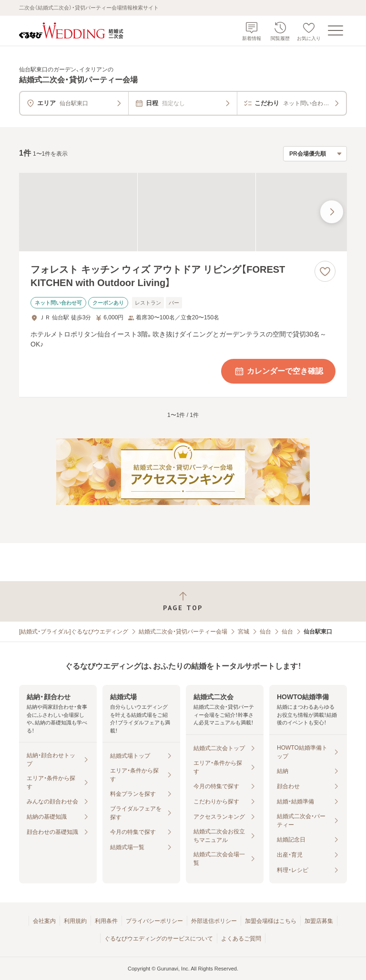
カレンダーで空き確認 (278, 371)
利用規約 (75, 921)
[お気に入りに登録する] (325, 271)
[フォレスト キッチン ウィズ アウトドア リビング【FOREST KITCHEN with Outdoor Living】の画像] (183, 212)
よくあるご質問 (241, 939)
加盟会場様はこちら (271, 921)
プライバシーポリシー (154, 921)
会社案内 (44, 921)
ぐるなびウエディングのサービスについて (159, 939)
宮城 (244, 632)
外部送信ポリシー (214, 921)
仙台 (265, 632)
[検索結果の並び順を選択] (315, 154)
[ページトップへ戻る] (183, 601)
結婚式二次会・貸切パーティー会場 (183, 632)
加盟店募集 (319, 921)
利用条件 (106, 921)
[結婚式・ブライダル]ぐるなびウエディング (74, 632)
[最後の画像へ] (332, 212)
